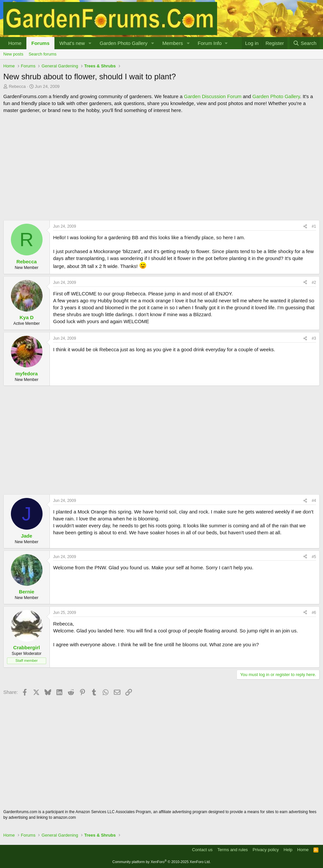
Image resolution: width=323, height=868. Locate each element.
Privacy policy (266, 850)
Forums (40, 43)
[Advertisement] (161, 167)
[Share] (305, 226)
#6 (314, 613)
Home (15, 43)
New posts (13, 54)
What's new (72, 43)
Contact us (202, 850)
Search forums (43, 54)
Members (173, 43)
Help (288, 850)
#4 (314, 501)
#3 (314, 338)
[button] (90, 43)
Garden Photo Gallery (124, 43)
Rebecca (17, 86)
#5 (314, 557)
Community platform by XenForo (162, 862)
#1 (314, 226)
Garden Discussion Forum (212, 96)
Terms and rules (233, 850)
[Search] (305, 43)
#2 (314, 283)
